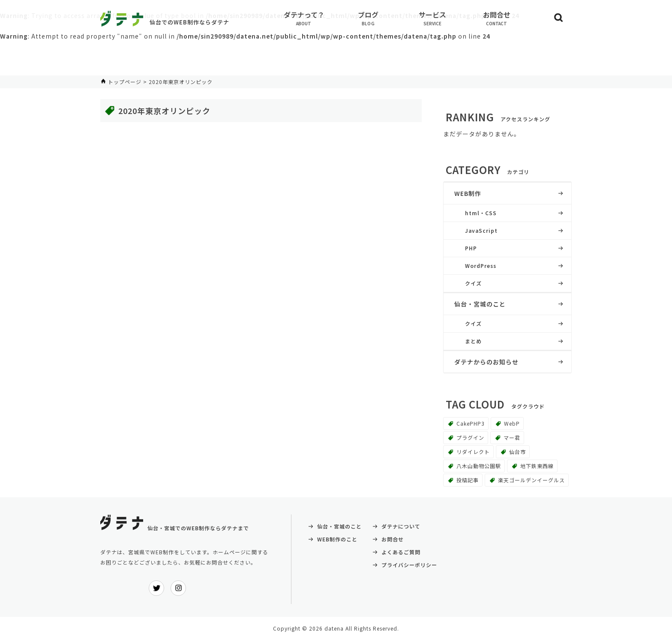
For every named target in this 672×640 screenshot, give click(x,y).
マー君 (512, 437)
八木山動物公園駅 (479, 466)
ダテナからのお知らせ (486, 362)
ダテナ (122, 19)
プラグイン (470, 437)
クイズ (473, 283)
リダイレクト (473, 452)
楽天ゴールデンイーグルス (531, 480)
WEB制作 (468, 193)
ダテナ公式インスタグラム (178, 588)
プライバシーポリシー (409, 565)
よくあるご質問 (401, 552)
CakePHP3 (471, 423)
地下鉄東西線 (537, 466)
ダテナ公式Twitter (156, 588)
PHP (471, 248)
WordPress (481, 266)
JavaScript (481, 230)
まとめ (473, 341)
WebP (512, 423)
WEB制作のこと (337, 539)
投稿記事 (468, 480)
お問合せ (393, 539)
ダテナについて (401, 526)
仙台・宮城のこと (480, 304)
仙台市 (517, 452)
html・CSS (481, 213)
